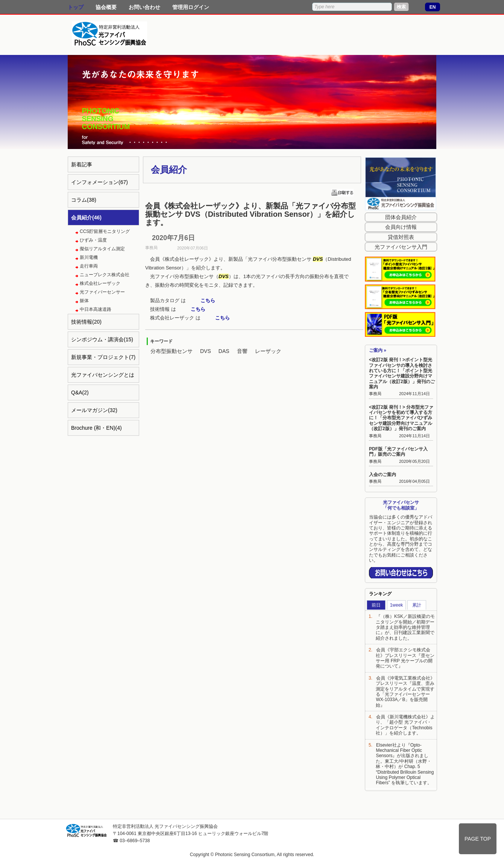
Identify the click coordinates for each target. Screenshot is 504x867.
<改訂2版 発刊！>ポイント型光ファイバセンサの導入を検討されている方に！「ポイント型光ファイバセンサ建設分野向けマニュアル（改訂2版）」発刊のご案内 (402, 373)
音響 (242, 351)
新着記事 (82, 164)
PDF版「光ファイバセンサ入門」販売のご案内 (398, 452)
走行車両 (89, 266)
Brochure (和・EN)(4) (96, 428)
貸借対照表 (401, 237)
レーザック (268, 351)
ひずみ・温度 (93, 240)
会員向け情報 (401, 227)
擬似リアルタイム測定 (102, 249)
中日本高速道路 (96, 309)
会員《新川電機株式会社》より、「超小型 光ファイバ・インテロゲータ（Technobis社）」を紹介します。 (405, 725)
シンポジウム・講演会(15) (102, 339)
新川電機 (89, 257)
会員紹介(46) (86, 218)
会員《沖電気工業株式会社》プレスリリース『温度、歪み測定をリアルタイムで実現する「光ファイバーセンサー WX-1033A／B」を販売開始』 (405, 692)
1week (397, 605)
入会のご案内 (383, 475)
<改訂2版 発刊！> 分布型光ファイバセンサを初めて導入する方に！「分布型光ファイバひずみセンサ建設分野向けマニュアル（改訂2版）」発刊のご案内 (401, 418)
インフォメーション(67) (99, 182)
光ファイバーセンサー (102, 292)
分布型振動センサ (172, 351)
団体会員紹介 (401, 217)
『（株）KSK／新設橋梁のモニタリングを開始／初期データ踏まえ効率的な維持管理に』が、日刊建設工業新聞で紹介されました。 (405, 627)
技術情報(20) (86, 322)
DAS (224, 351)
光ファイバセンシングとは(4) (103, 377)
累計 (417, 605)
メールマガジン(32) (94, 410)
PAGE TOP (478, 839)
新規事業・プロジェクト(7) (103, 357)
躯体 (84, 301)
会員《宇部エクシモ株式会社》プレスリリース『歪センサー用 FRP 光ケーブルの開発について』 (405, 658)
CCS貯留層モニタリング (105, 231)
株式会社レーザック (100, 283)
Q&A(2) (80, 392)
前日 (376, 605)
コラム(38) (84, 200)
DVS (206, 351)
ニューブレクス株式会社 (105, 275)
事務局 (375, 394)
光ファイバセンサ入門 (401, 247)
